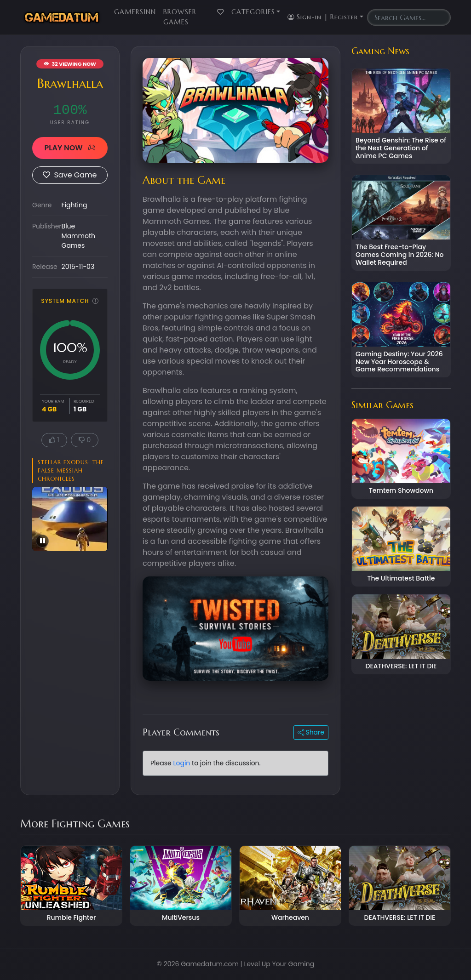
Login (181, 763)
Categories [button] (253, 12)
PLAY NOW (70, 148)
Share (311, 732)
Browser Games (180, 17)
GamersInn (135, 12)
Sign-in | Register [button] (323, 17)
